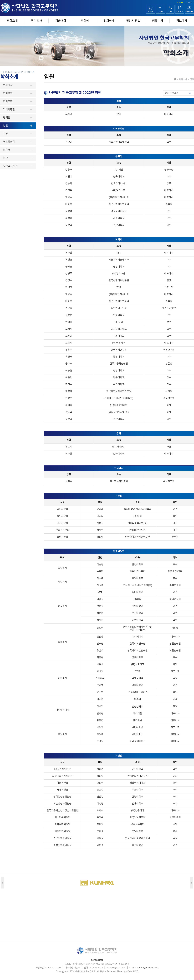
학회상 (85, 21)
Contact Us (97, 960)
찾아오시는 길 (10, 166)
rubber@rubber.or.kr (148, 968)
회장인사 (8, 85)
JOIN (170, 12)
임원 (5, 126)
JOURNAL (180, 12)
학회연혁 (8, 93)
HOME (151, 12)
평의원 (7, 118)
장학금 (7, 150)
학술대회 (61, 21)
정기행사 (37, 21)
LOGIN (160, 12)
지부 (5, 134)
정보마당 (182, 21)
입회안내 (109, 21)
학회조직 (8, 101)
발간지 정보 (133, 21)
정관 (5, 158)
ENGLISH (190, 2)
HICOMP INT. (132, 972)
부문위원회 (9, 142)
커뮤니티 (158, 21)
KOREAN (180, 2)
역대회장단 (9, 110)
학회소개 (12, 21)
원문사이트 (189, 12)
